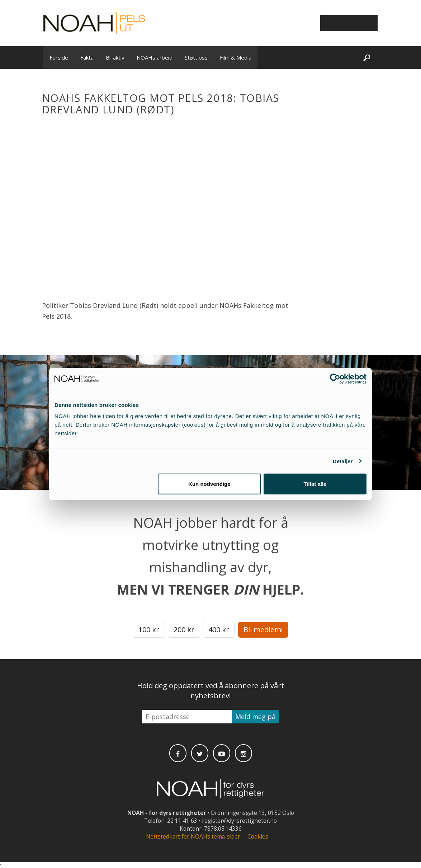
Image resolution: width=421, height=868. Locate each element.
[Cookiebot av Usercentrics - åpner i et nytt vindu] (335, 379)
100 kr (149, 630)
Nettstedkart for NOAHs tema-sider (193, 837)
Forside (59, 57)
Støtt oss (196, 57)
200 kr (184, 630)
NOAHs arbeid (155, 57)
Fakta (87, 57)
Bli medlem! (263, 630)
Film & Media (236, 57)
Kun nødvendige (209, 484)
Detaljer (343, 461)
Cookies (258, 837)
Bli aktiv (115, 57)
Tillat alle (315, 484)
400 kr (219, 630)
